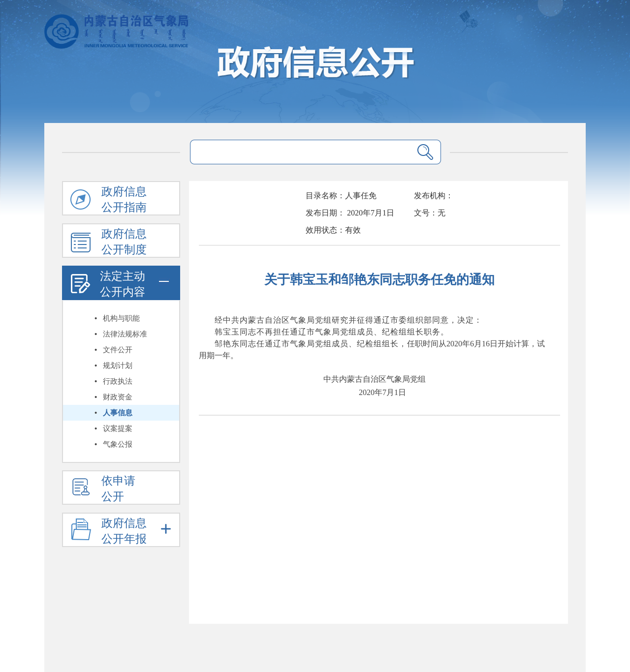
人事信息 (118, 413)
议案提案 (118, 428)
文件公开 (118, 350)
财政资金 (118, 397)
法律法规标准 (125, 334)
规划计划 (118, 366)
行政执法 (118, 381)
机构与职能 (121, 318)
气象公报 (118, 444)
